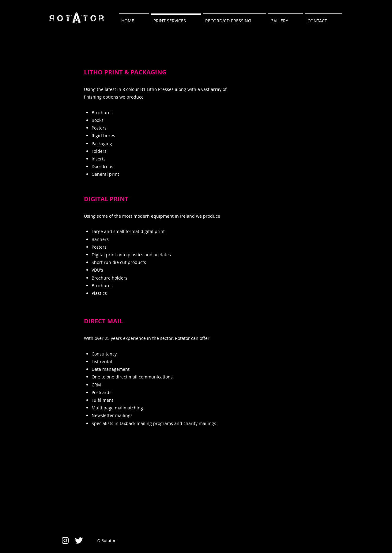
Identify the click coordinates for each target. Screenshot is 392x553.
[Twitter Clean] (79, 540)
